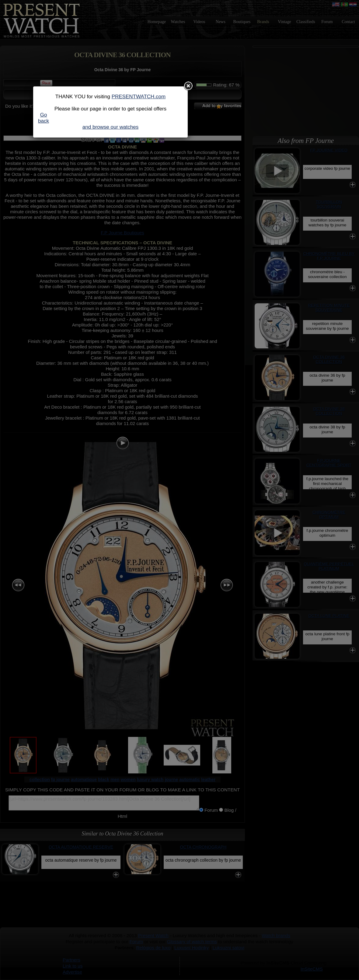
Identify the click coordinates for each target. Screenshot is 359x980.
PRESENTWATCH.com (139, 97)
